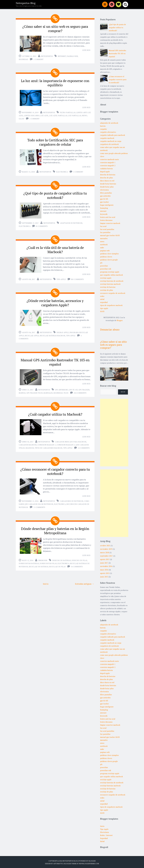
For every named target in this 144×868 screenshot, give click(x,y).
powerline (104, 266)
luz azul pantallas (58, 115)
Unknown (43, 558)
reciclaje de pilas (57, 564)
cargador (103, 129)
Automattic (58, 864)
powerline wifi (106, 269)
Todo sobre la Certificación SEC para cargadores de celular (55, 142)
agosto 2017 (105, 559)
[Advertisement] (114, 433)
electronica (62, 171)
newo (85, 115)
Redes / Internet (106, 835)
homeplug (104, 208)
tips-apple (61, 278)
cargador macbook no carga (111, 141)
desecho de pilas (79, 558)
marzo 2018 (105, 552)
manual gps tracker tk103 (31, 391)
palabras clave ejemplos (109, 254)
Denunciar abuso (110, 330)
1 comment (38, 59)
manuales (48, 391)
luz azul (44, 115)
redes (102, 296)
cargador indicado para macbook (71, 439)
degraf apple (63, 331)
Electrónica (105, 832)
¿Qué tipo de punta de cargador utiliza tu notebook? (55, 194)
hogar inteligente (107, 205)
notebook (104, 244)
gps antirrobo (62, 388)
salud (21, 118)
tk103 (66, 391)
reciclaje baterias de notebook (112, 281)
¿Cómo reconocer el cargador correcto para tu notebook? (55, 469)
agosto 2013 (105, 573)
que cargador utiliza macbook (111, 275)
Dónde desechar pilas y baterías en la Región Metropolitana (55, 528)
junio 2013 (104, 577)
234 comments (80, 391)
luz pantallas (75, 115)
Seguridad (104, 838)
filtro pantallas (68, 112)
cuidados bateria (106, 169)
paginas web (72, 56)
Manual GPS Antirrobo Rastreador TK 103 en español (55, 360)
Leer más (86, 50)
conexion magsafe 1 (47, 442)
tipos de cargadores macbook (49, 446)
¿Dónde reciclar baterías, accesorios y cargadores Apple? (55, 301)
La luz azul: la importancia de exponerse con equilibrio (55, 82)
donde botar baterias (29, 561)
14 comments (84, 446)
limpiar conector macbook (110, 223)
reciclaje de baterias (39, 564)
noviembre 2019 (106, 549)
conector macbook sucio (109, 159)
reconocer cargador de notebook (113, 293)
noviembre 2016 (106, 566)
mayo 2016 (104, 570)
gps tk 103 (73, 388)
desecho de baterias (62, 558)
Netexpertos (47, 56)
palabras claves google (109, 260)
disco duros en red (107, 181)
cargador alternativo (108, 132)
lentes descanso (32, 115)
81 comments (42, 225)
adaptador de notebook (71, 222)
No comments (77, 278)
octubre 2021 (105, 545)
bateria (103, 126)
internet (62, 56)
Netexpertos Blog (26, 3)
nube (102, 248)
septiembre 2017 (106, 556)
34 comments (77, 564)
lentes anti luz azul (108, 217)
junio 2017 (104, 563)
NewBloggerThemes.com (89, 864)
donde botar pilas (48, 561)
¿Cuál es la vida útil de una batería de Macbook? (55, 248)
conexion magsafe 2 (66, 442)
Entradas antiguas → (84, 581)
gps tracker (84, 388)
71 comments (39, 505)
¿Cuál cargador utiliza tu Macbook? (55, 412)
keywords (104, 214)
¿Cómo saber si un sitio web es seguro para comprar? (55, 29)
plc (101, 263)
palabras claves (106, 257)
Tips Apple (104, 829)
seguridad (23, 59)
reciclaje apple (32, 334)
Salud (102, 841)
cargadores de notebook (72, 499)
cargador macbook (28, 442)
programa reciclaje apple (110, 272)
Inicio (46, 581)
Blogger (120, 320)
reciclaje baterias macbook (53, 334)
